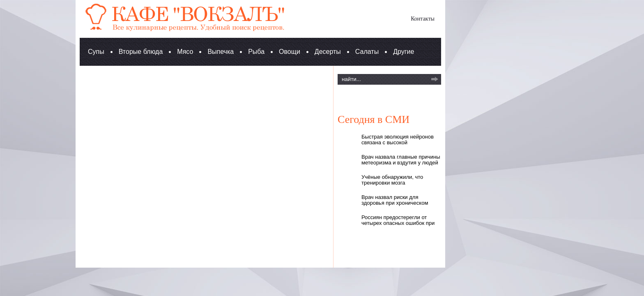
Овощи (290, 52)
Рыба (256, 52)
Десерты (328, 52)
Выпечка (221, 52)
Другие (404, 52)
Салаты (367, 52)
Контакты (423, 19)
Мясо (185, 52)
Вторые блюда (141, 52)
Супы (96, 52)
